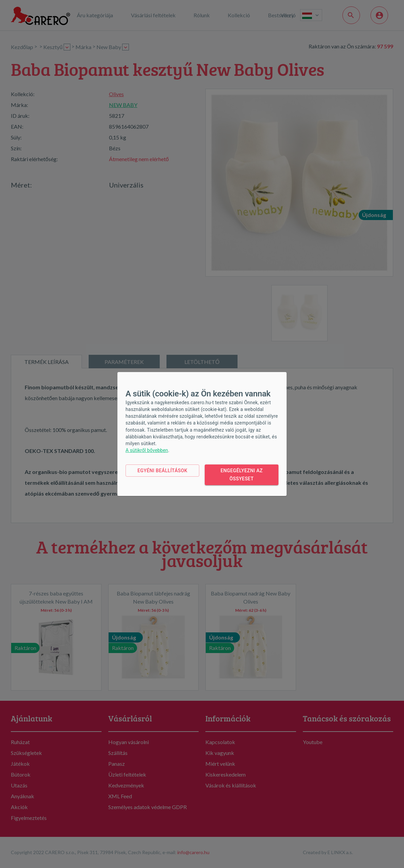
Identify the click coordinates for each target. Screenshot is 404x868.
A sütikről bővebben (147, 450)
